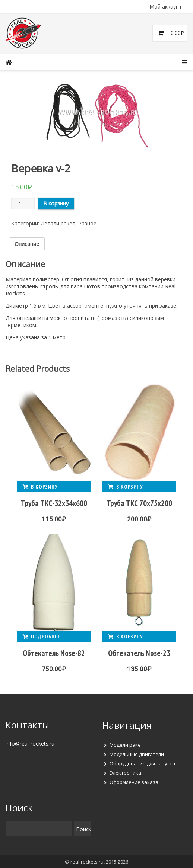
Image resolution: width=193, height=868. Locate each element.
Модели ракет (126, 745)
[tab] (27, 244)
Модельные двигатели (137, 754)
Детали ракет (58, 223)
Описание (27, 244)
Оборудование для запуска (142, 763)
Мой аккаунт (166, 7)
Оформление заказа (134, 782)
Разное (87, 223)
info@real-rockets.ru (30, 744)
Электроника (125, 773)
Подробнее (46, 637)
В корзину (56, 203)
